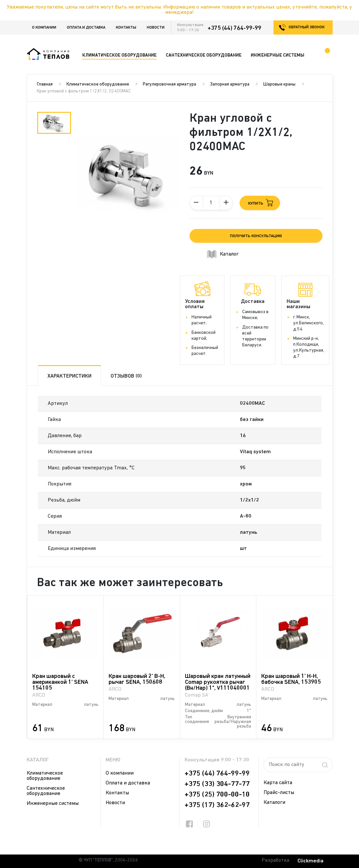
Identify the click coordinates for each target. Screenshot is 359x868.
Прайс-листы (279, 793)
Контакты (126, 28)
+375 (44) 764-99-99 (234, 28)
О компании (44, 28)
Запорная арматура (230, 84)
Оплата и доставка (86, 28)
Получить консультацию (256, 236)
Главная (45, 84)
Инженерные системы (53, 804)
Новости (156, 28)
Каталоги (274, 803)
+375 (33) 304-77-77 (217, 784)
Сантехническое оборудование (46, 791)
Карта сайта (278, 783)
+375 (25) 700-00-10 (217, 795)
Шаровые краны (279, 84)
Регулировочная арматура (169, 84)
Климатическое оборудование (98, 84)
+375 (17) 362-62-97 (217, 805)
